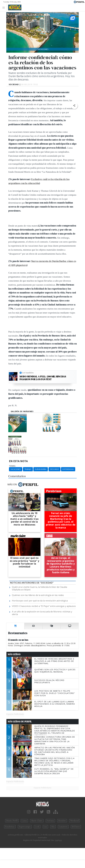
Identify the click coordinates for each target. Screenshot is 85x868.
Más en (23, 485)
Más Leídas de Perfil (20, 722)
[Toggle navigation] (4, 7)
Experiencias (68, 469)
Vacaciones (16, 469)
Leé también (28, 373)
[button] (74, 106)
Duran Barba (41, 469)
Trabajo (28, 469)
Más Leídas (14, 654)
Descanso (54, 469)
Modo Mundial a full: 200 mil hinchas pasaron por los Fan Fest (43, 378)
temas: (12, 466)
